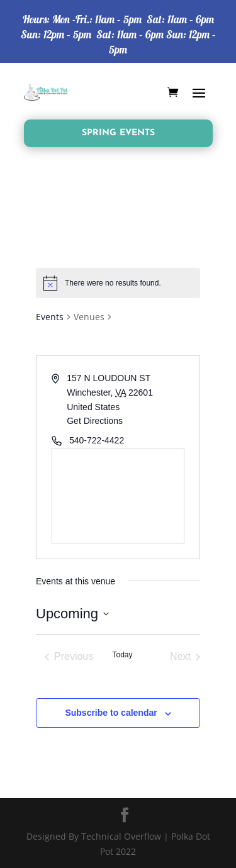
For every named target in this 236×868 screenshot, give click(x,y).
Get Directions (95, 421)
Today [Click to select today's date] (122, 655)
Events (50, 317)
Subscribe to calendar (111, 713)
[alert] (118, 283)
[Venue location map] (118, 496)
